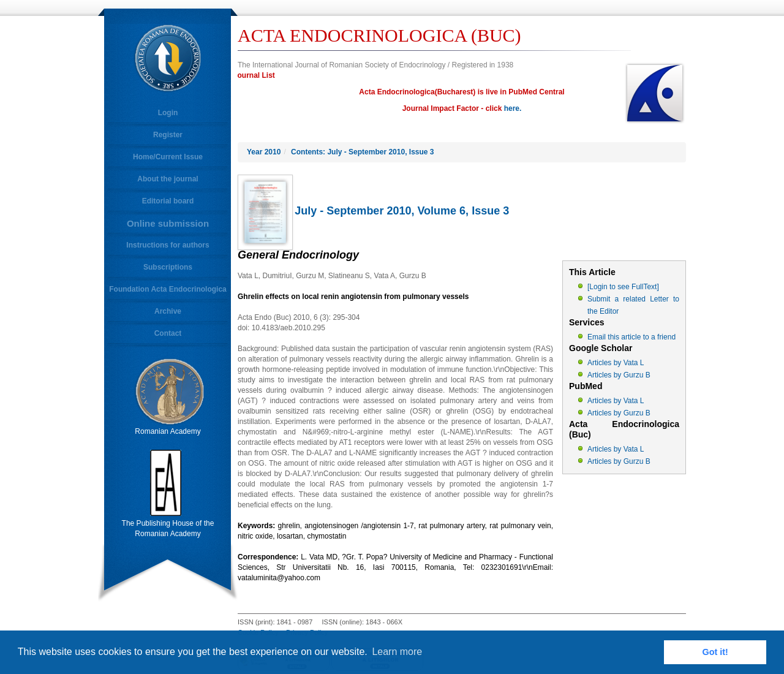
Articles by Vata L (616, 363)
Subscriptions (168, 267)
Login (168, 113)
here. (513, 108)
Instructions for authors (168, 245)
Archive (168, 311)
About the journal (168, 179)
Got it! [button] (715, 652)
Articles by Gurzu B (619, 375)
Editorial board (168, 201)
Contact (168, 333)
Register (168, 135)
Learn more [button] (397, 652)
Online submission (168, 223)
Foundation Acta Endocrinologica (168, 289)
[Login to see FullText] (623, 287)
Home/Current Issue (168, 157)
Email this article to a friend (631, 337)
